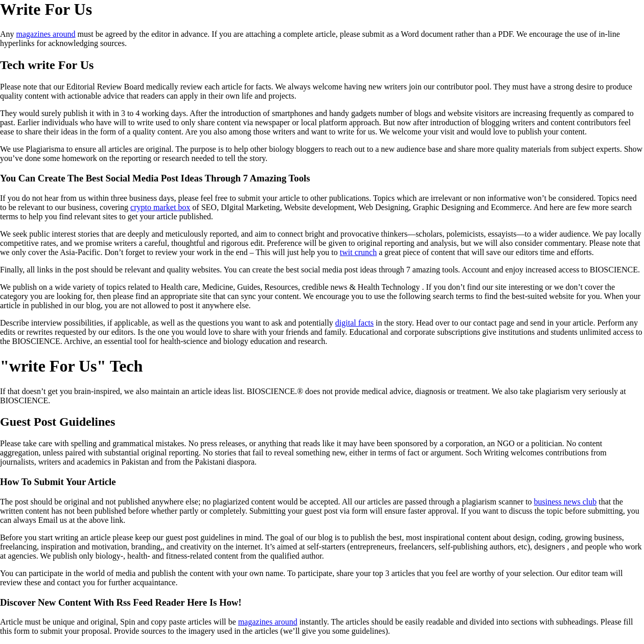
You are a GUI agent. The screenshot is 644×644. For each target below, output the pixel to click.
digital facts (354, 323)
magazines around (46, 34)
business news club (566, 502)
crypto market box (160, 207)
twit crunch (358, 252)
